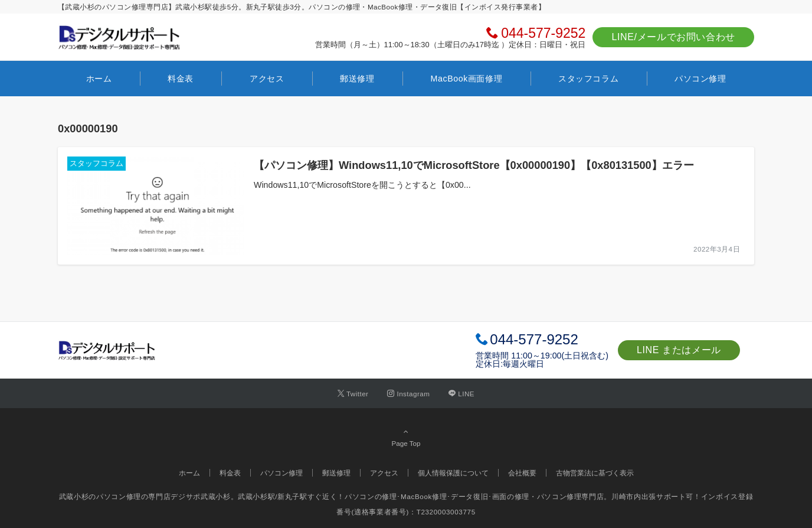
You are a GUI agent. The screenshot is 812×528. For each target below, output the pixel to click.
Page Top (406, 437)
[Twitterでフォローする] (353, 394)
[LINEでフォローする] (461, 394)
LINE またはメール (679, 350)
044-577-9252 (543, 33)
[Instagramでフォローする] (408, 394)
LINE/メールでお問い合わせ (673, 37)
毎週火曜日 (523, 364)
